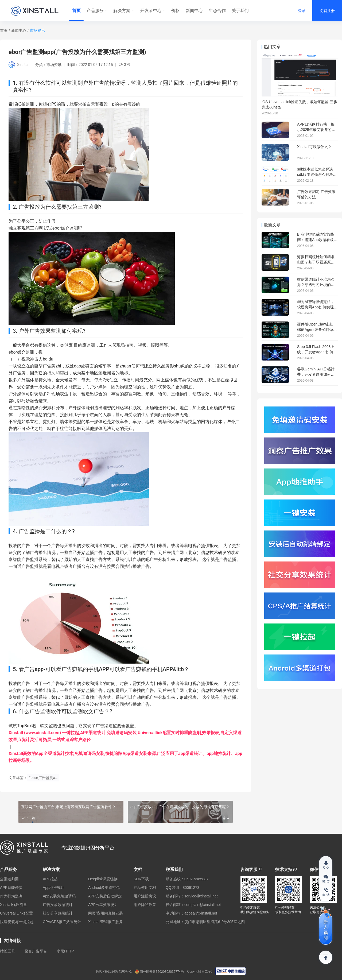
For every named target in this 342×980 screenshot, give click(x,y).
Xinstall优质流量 (13, 905)
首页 (76, 11)
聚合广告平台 (36, 951)
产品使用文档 (145, 888)
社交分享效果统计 (58, 913)
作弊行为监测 (11, 896)
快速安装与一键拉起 (17, 922)
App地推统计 (54, 888)
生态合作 (217, 11)
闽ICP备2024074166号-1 (114, 971)
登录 (302, 11)
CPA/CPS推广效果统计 (62, 922)
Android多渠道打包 (104, 888)
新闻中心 (194, 11)
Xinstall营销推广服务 (105, 922)
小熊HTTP (65, 951)
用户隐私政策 (145, 905)
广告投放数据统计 (58, 905)
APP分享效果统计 (103, 905)
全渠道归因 (9, 879)
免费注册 (327, 11)
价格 (176, 11)
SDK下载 (141, 879)
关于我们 (240, 11)
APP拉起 (50, 879)
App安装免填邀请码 (59, 896)
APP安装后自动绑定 (105, 896)
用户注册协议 (145, 896)
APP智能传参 (11, 888)
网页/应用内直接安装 (106, 913)
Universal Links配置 (16, 913)
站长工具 (7, 951)
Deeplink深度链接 (103, 879)
